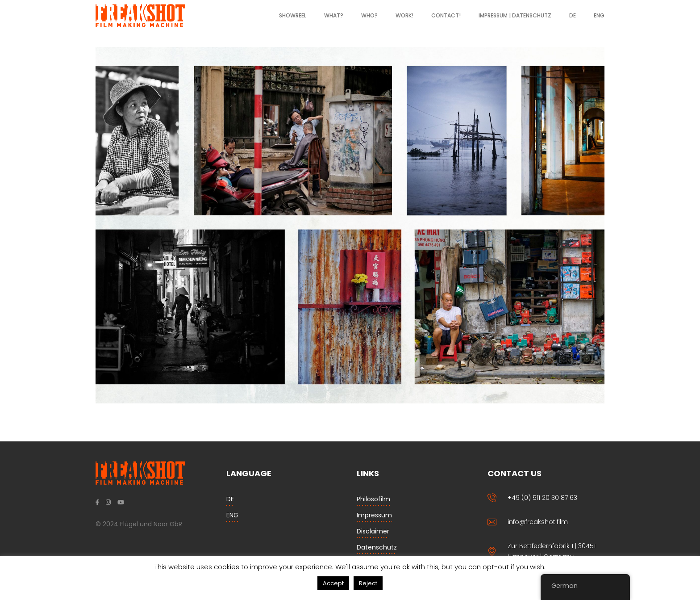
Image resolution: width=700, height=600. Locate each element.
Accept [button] (333, 583)
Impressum (374, 515)
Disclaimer (373, 531)
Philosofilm (373, 499)
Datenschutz (377, 547)
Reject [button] (368, 583)
